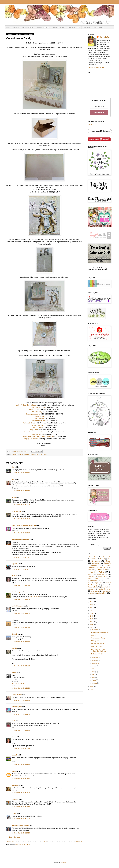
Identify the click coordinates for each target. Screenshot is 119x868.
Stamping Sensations (30, 439)
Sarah (14, 497)
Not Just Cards (37, 434)
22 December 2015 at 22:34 (21, 793)
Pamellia (15, 576)
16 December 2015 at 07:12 (21, 557)
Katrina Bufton (105, 37)
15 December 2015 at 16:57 (21, 473)
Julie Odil (15, 799)
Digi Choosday (37, 412)
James (24, 454)
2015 (92, 627)
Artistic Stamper (41, 416)
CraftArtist (95, 563)
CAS (109, 559)
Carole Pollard (17, 695)
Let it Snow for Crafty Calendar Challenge (99, 650)
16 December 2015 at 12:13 (21, 585)
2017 (92, 622)
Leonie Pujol (102, 570)
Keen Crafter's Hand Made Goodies (24, 525)
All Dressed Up (106, 557)
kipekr (14, 771)
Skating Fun (95, 641)
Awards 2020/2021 (28, 27)
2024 (92, 602)
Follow (90, 124)
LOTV (38, 454)
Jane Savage (16, 592)
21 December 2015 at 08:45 (21, 779)
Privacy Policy (97, 27)
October (94, 660)
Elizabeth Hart (17, 511)
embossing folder (105, 589)
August (94, 666)
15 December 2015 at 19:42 (21, 491)
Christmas (96, 561)
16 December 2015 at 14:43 (21, 599)
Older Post (79, 841)
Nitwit (89, 575)
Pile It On (33, 409)
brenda (14, 648)
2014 (92, 687)
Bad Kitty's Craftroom (19, 683)
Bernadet (15, 634)
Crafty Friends (39, 418)
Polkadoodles (93, 579)
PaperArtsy (91, 577)
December (95, 630)
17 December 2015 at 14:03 (21, 714)
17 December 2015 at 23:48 (21, 730)
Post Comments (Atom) (23, 845)
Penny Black (103, 577)
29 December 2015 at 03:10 (21, 833)
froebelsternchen (18, 606)
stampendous (107, 591)
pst (13, 620)
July (93, 669)
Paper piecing (102, 575)
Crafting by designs (33, 414)
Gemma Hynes (17, 707)
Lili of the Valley (31, 454)
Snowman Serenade (98, 644)
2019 (92, 616)
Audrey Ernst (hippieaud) (20, 825)
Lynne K (15, 755)
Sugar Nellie (105, 587)
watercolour (102, 593)
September (95, 663)
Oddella (94, 635)
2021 (92, 610)
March (94, 680)
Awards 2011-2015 (74, 27)
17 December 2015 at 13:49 (21, 700)
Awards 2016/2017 (59, 27)
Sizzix (105, 585)
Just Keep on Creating (39, 407)
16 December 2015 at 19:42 (21, 642)
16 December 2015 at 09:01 (21, 569)
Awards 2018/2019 (44, 27)
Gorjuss (90, 570)
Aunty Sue (15, 785)
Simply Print (98, 583)
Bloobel (102, 559)
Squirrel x (15, 564)
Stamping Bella (93, 587)
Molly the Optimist (97, 654)
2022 (92, 608)
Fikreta (14, 673)
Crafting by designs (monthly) (34, 432)
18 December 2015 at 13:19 (21, 765)
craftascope (91, 589)
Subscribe (99, 112)
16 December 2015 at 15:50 (21, 614)
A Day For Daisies (93, 557)
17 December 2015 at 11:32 (21, 666)
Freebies (16, 27)
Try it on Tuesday (37, 425)
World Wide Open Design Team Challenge (38, 436)
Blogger (63, 862)
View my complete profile (96, 67)
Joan (13, 721)
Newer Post (11, 841)
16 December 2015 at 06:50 (21, 533)
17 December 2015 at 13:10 (21, 688)
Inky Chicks (34, 430)
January (94, 683)
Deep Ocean (37, 427)
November (95, 657)
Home (8, 27)
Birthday (94, 559)
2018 (92, 619)
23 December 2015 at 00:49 (21, 807)
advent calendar (16, 454)
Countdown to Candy (98, 638)
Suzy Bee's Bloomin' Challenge (25, 405)
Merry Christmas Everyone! (100, 632)
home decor (95, 591)
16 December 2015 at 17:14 (21, 628)
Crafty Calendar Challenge (99, 566)
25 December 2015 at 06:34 (21, 819)
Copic (108, 561)
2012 (92, 689)
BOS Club (86, 27)
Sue (13, 467)
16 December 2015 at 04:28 (21, 519)
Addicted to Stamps (39, 421)
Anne (14, 737)
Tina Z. (14, 813)
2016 (92, 625)
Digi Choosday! (34, 597)
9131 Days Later (97, 646)
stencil (92, 593)
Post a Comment (15, 837)
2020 (92, 613)
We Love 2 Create (29, 423)
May (93, 674)
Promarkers (43, 454)
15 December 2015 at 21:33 (21, 505)
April (93, 677)
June (93, 672)
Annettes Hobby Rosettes (21, 540)
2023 (92, 605)
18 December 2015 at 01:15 (21, 749)
